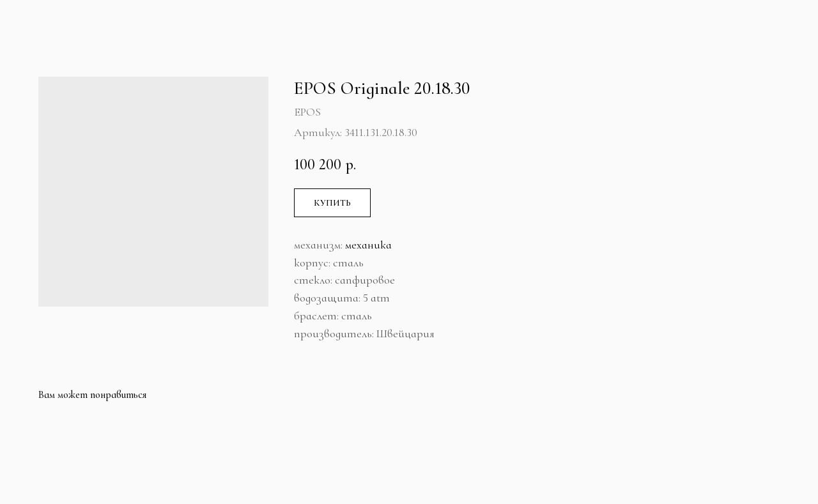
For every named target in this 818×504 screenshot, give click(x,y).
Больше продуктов (75, 21)
